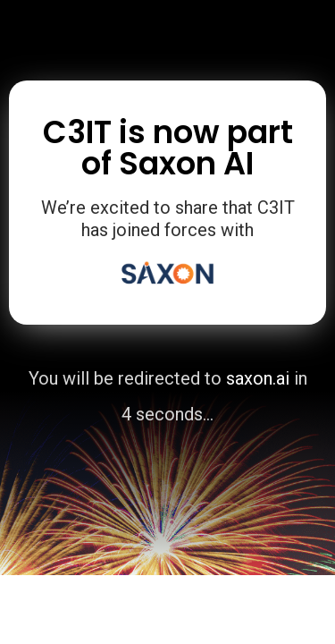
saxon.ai (258, 378)
